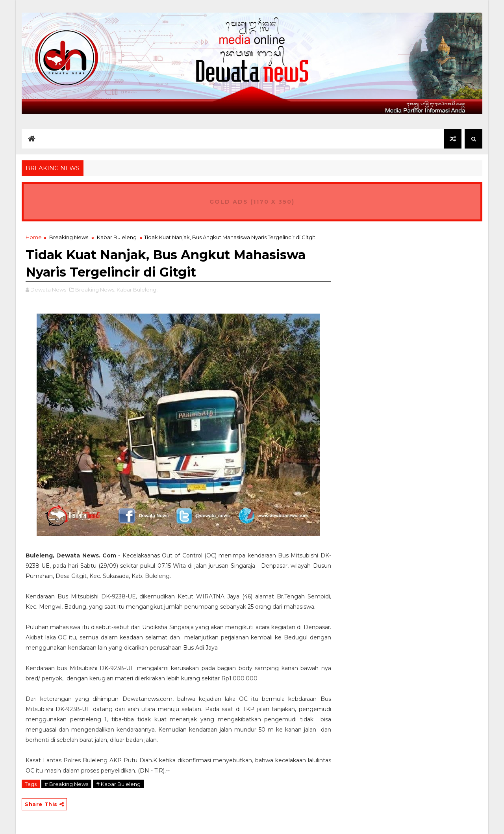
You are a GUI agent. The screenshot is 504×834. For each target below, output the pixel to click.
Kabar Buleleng (117, 237)
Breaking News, (95, 290)
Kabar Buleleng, (137, 290)
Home (34, 237)
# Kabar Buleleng (118, 784)
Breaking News (69, 237)
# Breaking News (66, 784)
